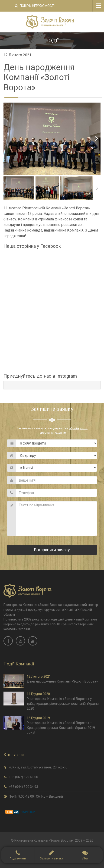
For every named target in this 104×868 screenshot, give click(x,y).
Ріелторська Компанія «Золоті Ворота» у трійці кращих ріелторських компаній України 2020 (63, 704)
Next (94, 139)
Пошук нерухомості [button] (35, 6)
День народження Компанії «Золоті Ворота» (62, 681)
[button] (52, 855)
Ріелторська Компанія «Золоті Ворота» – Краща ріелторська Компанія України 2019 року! (61, 728)
